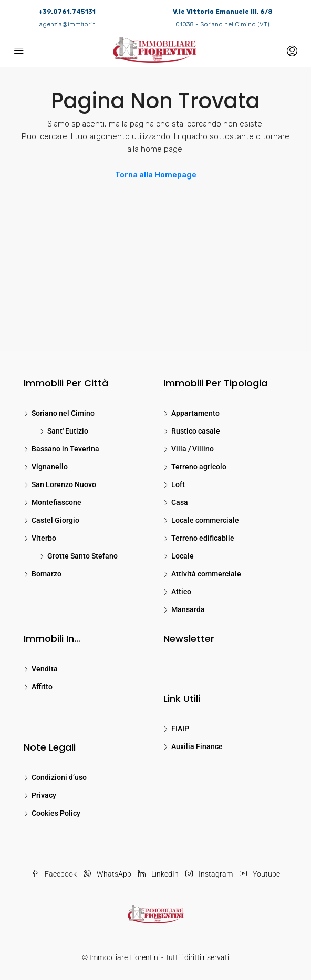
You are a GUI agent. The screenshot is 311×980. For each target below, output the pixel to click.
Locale (183, 556)
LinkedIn (158, 874)
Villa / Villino (193, 449)
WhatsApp (107, 874)
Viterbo (44, 538)
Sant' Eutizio (68, 431)
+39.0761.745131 (67, 12)
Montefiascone (56, 502)
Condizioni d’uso (59, 777)
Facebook (54, 874)
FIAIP (180, 729)
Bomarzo (46, 574)
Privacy (44, 795)
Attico (181, 592)
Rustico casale (196, 431)
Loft (178, 484)
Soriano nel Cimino (63, 413)
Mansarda (188, 609)
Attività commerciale (206, 574)
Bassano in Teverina (65, 449)
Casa (180, 502)
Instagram (209, 874)
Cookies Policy (56, 813)
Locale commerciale (205, 520)
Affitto (42, 687)
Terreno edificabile (203, 538)
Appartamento (195, 413)
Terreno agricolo (199, 467)
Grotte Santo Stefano (82, 556)
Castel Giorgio (55, 520)
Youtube (260, 874)
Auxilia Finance (197, 746)
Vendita (45, 669)
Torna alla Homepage (156, 175)
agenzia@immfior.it (67, 24)
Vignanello (50, 467)
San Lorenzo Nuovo (64, 484)
